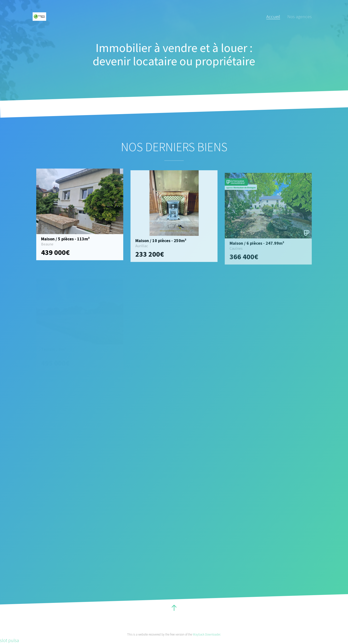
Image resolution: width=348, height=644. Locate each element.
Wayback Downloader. (207, 634)
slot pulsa (10, 640)
